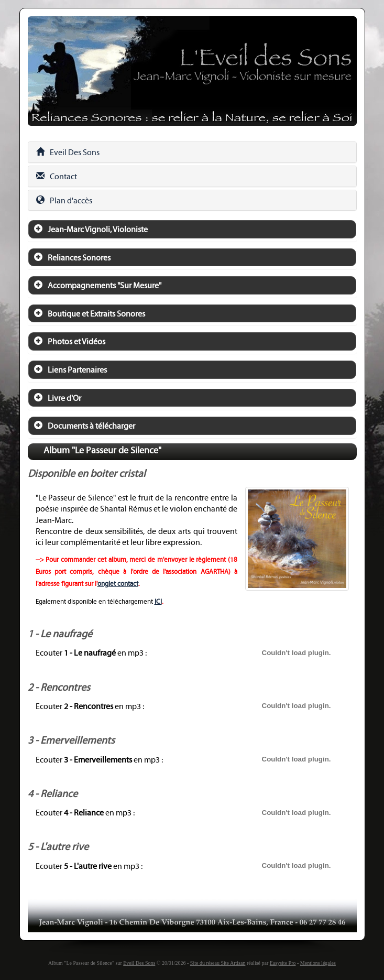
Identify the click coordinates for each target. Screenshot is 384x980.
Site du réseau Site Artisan (218, 963)
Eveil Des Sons (68, 152)
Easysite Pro (283, 963)
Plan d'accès (64, 200)
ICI (158, 602)
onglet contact (118, 584)
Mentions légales (318, 963)
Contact (57, 176)
